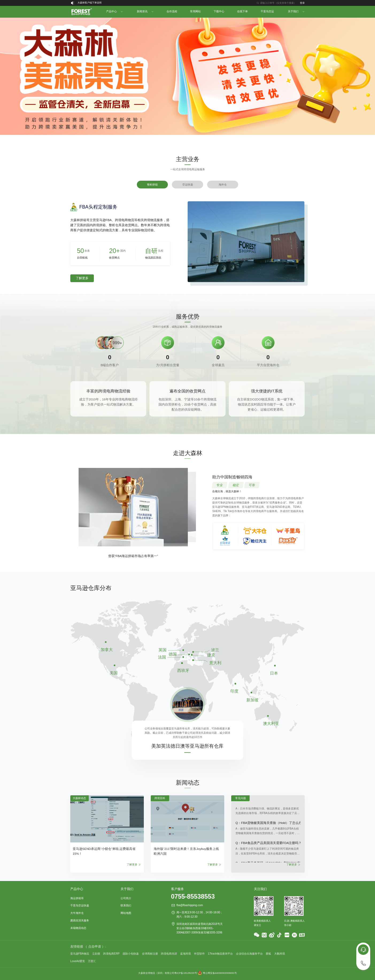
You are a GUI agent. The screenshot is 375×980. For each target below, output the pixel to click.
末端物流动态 (78, 928)
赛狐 (268, 954)
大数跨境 (280, 954)
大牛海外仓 (77, 913)
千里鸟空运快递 (80, 905)
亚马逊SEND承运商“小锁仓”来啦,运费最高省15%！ (104, 851)
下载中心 (219, 11)
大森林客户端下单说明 (90, 3)
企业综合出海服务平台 (249, 954)
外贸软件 (199, 954)
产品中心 (111, 11)
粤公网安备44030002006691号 (220, 973)
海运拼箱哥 (77, 898)
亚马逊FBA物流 (80, 954)
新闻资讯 (142, 11)
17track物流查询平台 (220, 954)
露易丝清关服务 (80, 920)
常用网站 (195, 11)
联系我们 (126, 905)
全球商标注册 (150, 954)
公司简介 (126, 898)
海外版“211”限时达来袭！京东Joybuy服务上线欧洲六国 (186, 851)
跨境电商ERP (111, 954)
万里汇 (92, 961)
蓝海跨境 (185, 954)
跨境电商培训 (169, 954)
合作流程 (172, 11)
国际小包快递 (131, 954)
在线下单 (242, 11)
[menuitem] (81, 12)
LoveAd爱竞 (78, 961)
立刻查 (96, 954)
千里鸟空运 (267, 11)
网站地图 (126, 913)
